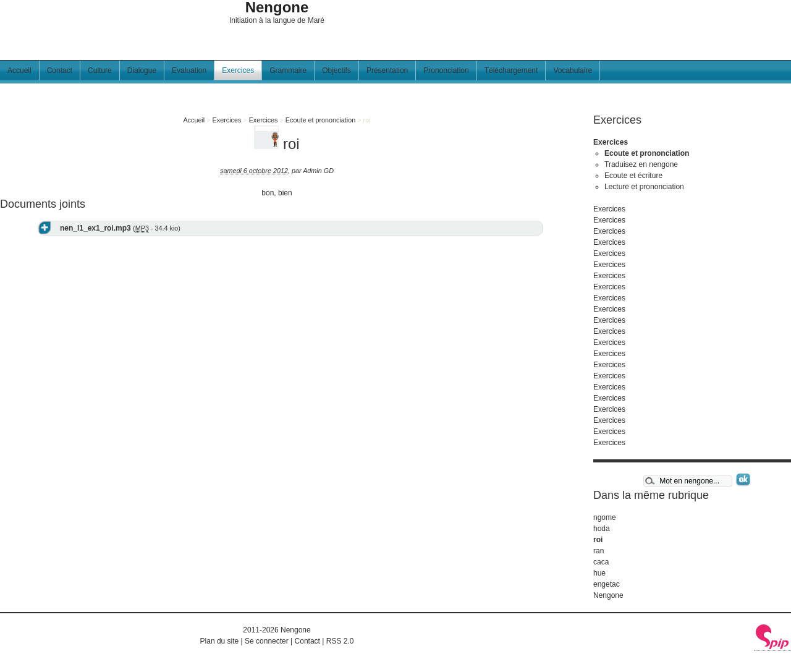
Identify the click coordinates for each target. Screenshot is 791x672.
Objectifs (336, 70)
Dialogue (142, 70)
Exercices (238, 70)
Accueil (19, 70)
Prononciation (446, 70)
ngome (605, 517)
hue (599, 573)
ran (599, 551)
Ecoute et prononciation (320, 120)
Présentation (387, 70)
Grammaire (288, 70)
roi (598, 540)
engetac (607, 584)
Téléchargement (511, 70)
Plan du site (220, 641)
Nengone (608, 595)
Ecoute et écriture (633, 176)
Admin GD (318, 171)
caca (601, 562)
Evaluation (189, 70)
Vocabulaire (573, 70)
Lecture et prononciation (644, 187)
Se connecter (267, 641)
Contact (60, 70)
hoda (602, 529)
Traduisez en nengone (641, 164)
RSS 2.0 (340, 641)
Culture (100, 70)
